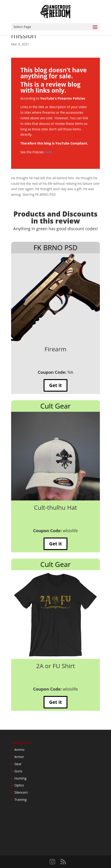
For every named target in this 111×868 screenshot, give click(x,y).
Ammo (19, 750)
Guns (18, 771)
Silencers (21, 792)
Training (21, 800)
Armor (19, 757)
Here (48, 152)
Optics (19, 785)
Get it (55, 385)
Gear (18, 764)
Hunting (20, 778)
